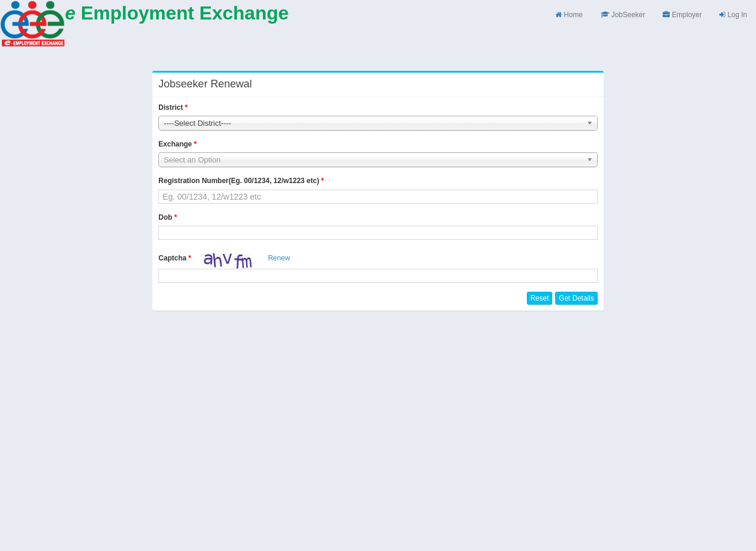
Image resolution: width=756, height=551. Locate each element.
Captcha (172, 258)
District (170, 107)
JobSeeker (623, 15)
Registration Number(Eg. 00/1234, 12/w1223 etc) (239, 181)
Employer (682, 15)
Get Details (576, 298)
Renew (279, 258)
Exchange (175, 144)
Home (569, 15)
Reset (540, 298)
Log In (733, 15)
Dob (165, 217)
